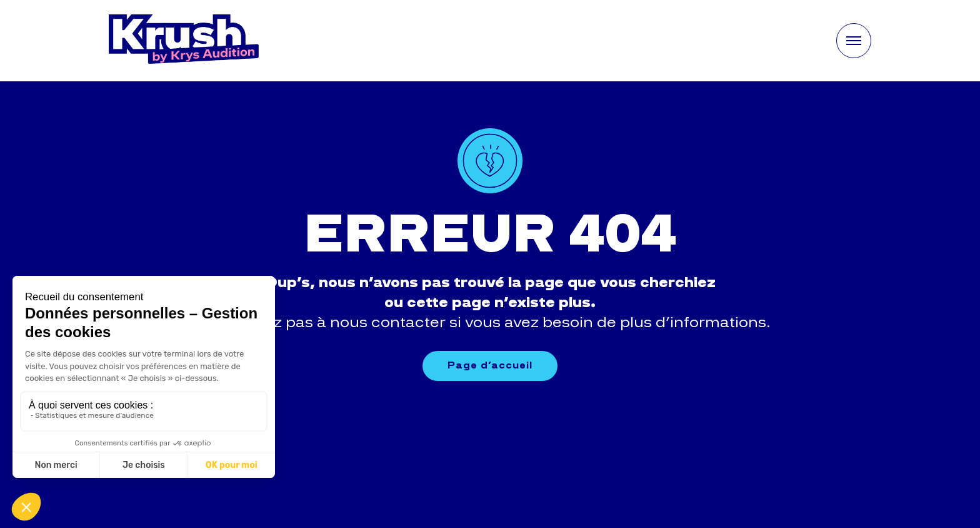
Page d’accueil (490, 365)
